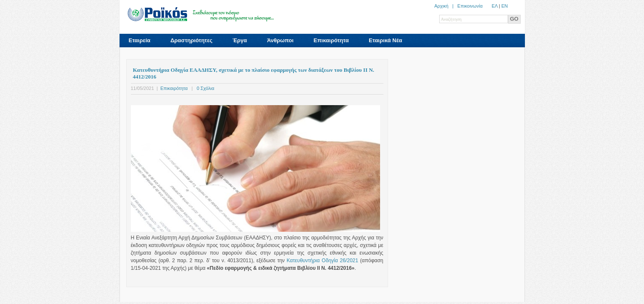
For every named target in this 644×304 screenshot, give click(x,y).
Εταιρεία (140, 40)
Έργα (239, 40)
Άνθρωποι (280, 40)
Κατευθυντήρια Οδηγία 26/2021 (322, 261)
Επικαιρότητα (331, 40)
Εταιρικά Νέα (385, 40)
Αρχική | (446, 6)
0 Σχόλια (206, 88)
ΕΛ (495, 6)
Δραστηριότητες (191, 40)
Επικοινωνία (470, 6)
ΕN (504, 6)
